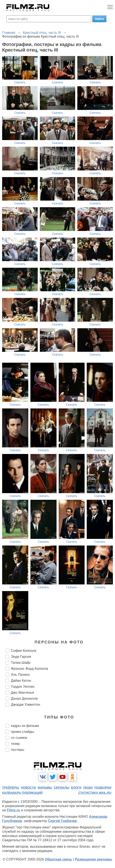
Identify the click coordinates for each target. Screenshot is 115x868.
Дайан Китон (21, 681)
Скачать (20, 82)
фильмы (45, 788)
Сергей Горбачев (62, 821)
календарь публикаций (22, 793)
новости (28, 788)
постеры (18, 750)
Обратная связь (59, 859)
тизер (15, 744)
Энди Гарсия (21, 657)
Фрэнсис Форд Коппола (29, 669)
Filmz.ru (13, 810)
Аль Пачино (20, 675)
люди (88, 788)
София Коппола (24, 651)
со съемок (19, 738)
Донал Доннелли (24, 699)
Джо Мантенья (22, 693)
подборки (103, 788)
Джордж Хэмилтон (25, 705)
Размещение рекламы (93, 859)
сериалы (62, 788)
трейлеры (11, 788)
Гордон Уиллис (23, 687)
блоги (76, 788)
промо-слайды (22, 732)
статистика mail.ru (95, 793)
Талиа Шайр (21, 663)
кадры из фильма (25, 726)
